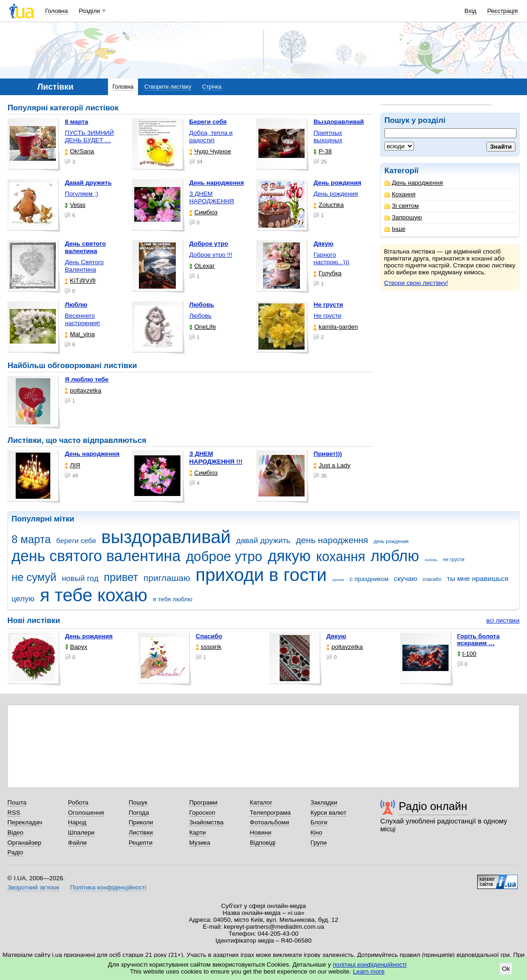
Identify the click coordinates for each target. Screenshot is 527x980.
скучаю (405, 578)
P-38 (322, 151)
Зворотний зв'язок (33, 887)
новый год (80, 578)
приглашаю (167, 578)
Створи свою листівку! (416, 283)
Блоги (319, 822)
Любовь (200, 316)
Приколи (141, 822)
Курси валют (329, 813)
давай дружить (263, 541)
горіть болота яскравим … (479, 640)
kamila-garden (335, 327)
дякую (289, 556)
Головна (57, 11)
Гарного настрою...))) (331, 258)
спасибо (432, 579)
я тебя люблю (173, 599)
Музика (200, 843)
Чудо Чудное (210, 151)
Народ (77, 822)
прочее (338, 580)
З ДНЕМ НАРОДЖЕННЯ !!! (216, 457)
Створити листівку (168, 87)
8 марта (31, 539)
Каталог (261, 802)
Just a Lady (332, 465)
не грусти (454, 559)
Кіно (317, 832)
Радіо (15, 852)
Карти (198, 832)
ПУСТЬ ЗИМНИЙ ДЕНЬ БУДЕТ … (89, 136)
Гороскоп (202, 813)
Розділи (90, 11)
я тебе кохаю (94, 595)
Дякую (336, 636)
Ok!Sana (79, 151)
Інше (395, 229)
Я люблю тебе (87, 379)
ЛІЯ (72, 465)
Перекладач (25, 822)
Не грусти (327, 316)
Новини (261, 832)
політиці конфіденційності (370, 965)
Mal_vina (80, 334)
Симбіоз (203, 212)
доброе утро (224, 557)
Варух (76, 647)
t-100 (467, 654)
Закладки (324, 802)
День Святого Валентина (84, 266)
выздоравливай (166, 537)
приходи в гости (261, 575)
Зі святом (402, 206)
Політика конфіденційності (108, 887)
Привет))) (328, 454)
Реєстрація (503, 11)
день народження (332, 540)
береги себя (76, 541)
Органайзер (24, 843)
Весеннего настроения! (82, 319)
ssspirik (209, 647)
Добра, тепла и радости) (211, 136)
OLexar (202, 266)
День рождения (335, 194)
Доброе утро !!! (211, 255)
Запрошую (403, 217)
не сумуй (34, 577)
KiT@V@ (80, 281)
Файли (77, 843)
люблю (395, 556)
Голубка (327, 273)
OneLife (203, 327)
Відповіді (263, 843)
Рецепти (141, 843)
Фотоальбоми (269, 822)
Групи (319, 843)
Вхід (471, 11)
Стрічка (212, 87)
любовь (431, 560)
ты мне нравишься (478, 578)
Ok (506, 969)
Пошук (138, 802)
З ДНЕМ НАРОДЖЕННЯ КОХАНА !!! (212, 201)
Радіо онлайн (433, 806)
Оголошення (86, 813)
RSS (14, 813)
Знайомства (207, 822)
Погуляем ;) (81, 194)
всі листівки (503, 620)
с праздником (369, 579)
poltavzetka (83, 390)
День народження (414, 183)
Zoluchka (329, 205)
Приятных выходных (328, 136)
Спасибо (209, 636)
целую (23, 599)
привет (121, 577)
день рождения (391, 541)
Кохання (400, 194)
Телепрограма (270, 813)
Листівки (141, 832)
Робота (78, 802)
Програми (203, 802)
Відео (15, 832)
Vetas (75, 205)
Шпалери (81, 832)
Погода (139, 813)
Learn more (369, 971)
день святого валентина (96, 556)
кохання (341, 557)
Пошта (17, 802)
